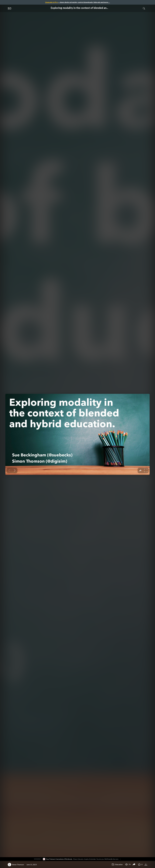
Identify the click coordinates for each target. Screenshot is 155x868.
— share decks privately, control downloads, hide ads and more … (77, 2)
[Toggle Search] (144, 8)
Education (117, 864)
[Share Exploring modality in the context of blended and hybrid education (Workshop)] (134, 865)
